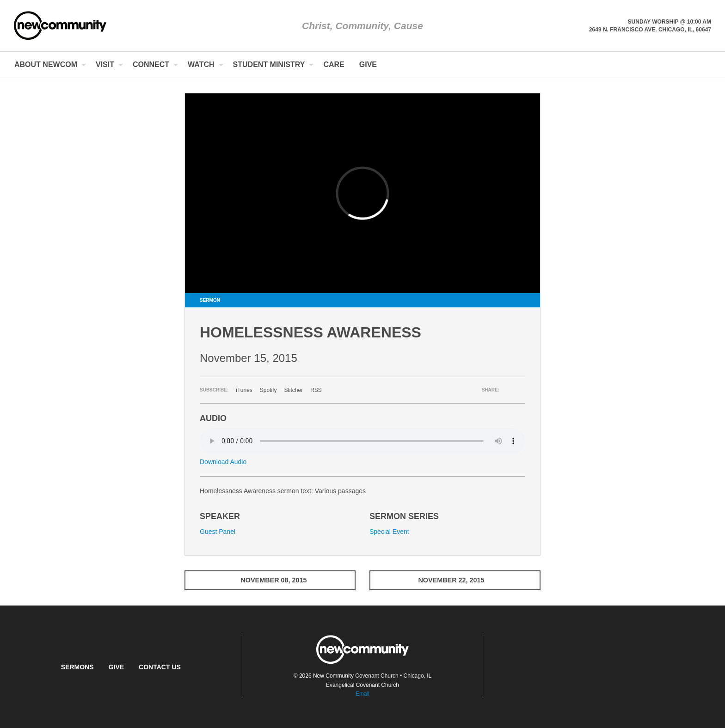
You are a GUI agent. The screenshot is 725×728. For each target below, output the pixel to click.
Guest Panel (218, 532)
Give (368, 64)
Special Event (389, 532)
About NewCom (46, 64)
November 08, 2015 (270, 580)
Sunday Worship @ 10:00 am (670, 22)
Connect (151, 64)
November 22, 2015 (455, 580)
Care (334, 64)
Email (362, 694)
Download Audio (223, 462)
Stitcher (294, 390)
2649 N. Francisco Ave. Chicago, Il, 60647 (650, 30)
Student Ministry (269, 64)
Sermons (77, 667)
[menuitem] (48, 65)
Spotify (268, 390)
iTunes (244, 390)
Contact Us (160, 667)
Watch (201, 64)
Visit (105, 64)
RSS (316, 390)
